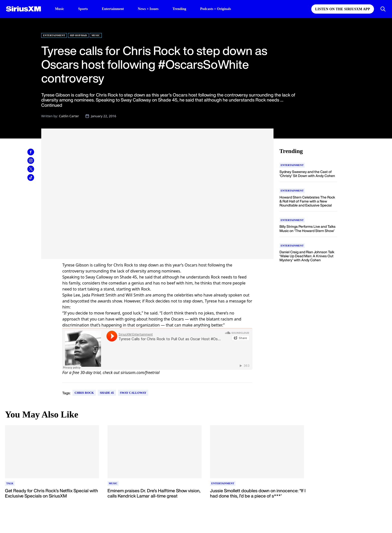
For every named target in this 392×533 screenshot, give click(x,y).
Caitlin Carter (69, 116)
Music (60, 9)
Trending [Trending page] (179, 9)
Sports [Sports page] (83, 9)
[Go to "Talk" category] (10, 483)
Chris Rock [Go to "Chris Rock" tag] (84, 393)
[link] (31, 152)
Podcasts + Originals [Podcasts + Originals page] (216, 9)
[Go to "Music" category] (113, 483)
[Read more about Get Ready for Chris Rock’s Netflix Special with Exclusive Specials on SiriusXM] (53, 496)
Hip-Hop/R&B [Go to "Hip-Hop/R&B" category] (78, 35)
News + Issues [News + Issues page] (148, 9)
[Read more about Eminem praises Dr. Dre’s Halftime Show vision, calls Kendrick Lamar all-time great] (155, 496)
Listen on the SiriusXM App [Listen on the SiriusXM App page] (343, 9)
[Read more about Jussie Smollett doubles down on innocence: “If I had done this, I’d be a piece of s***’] (258, 496)
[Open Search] (383, 9)
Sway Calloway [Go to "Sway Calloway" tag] (133, 393)
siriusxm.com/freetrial (140, 372)
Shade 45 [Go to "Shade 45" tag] (107, 393)
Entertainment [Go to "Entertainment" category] (54, 35)
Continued (52, 105)
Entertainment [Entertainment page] (113, 9)
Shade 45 (128, 277)
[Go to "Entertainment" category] (292, 165)
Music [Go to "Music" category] (96, 35)
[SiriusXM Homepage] (23, 9)
